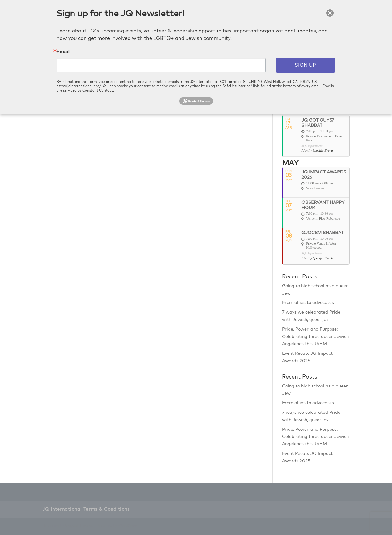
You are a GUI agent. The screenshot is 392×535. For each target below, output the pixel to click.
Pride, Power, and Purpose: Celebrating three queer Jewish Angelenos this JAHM (315, 337)
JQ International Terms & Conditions (86, 510)
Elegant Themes (79, 527)
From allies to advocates (308, 303)
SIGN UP (305, 65)
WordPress (128, 527)
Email (63, 52)
